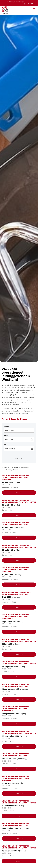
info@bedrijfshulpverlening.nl (16, 2)
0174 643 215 (31, 4)
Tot (5, 444)
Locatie (6, 426)
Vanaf (6, 435)
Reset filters (19, 458)
